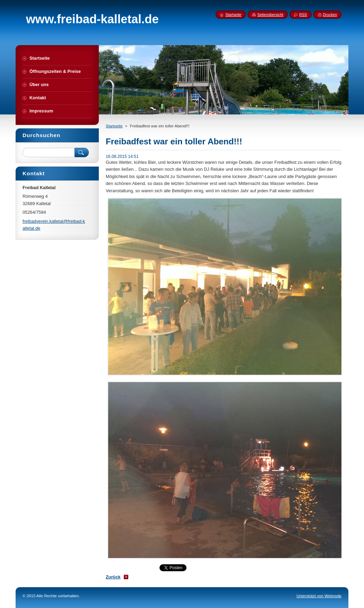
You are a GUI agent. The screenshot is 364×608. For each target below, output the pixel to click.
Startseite (114, 126)
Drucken (330, 15)
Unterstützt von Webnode (319, 596)
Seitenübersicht (270, 15)
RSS (303, 15)
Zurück (113, 577)
